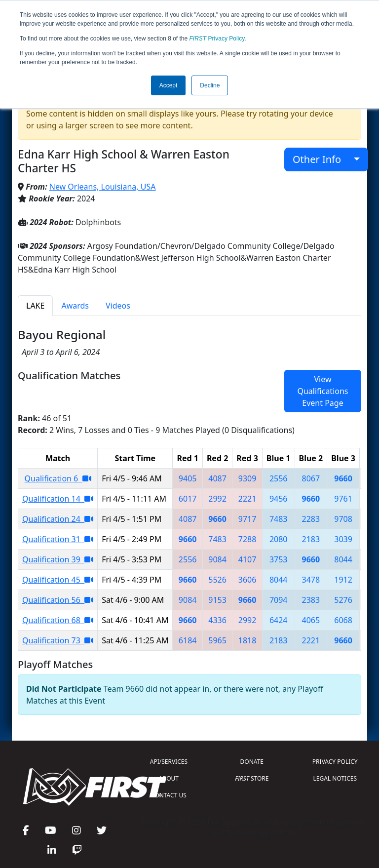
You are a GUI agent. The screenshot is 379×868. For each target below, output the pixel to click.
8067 (311, 478)
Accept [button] (169, 85)
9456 (279, 499)
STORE (252, 778)
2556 (279, 478)
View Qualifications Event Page (322, 391)
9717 (247, 519)
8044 (343, 559)
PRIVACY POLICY (335, 762)
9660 (343, 478)
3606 (247, 580)
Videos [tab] (118, 306)
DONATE (252, 762)
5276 (343, 600)
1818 (247, 640)
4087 (217, 478)
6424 (279, 620)
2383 (311, 600)
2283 (311, 519)
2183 (311, 539)
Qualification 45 (58, 580)
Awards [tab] (75, 306)
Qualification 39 (58, 559)
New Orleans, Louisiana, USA (103, 187)
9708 (343, 519)
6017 (188, 499)
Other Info (322, 159)
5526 (217, 580)
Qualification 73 (58, 640)
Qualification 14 (58, 499)
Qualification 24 (58, 519)
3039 (343, 539)
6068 (343, 620)
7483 (279, 519)
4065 (311, 620)
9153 (217, 600)
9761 (343, 499)
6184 (188, 640)
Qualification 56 (58, 600)
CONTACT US (169, 795)
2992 (217, 499)
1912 (343, 580)
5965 (217, 640)
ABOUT (169, 778)
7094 (279, 600)
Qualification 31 (58, 539)
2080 (279, 539)
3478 (311, 580)
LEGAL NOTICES (335, 778)
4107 (247, 559)
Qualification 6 (58, 478)
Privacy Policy (217, 39)
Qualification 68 (58, 620)
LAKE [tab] (35, 306)
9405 (188, 478)
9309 (247, 478)
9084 (217, 559)
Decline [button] (210, 85)
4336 (217, 620)
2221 (247, 499)
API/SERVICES (169, 762)
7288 (247, 539)
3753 (279, 559)
